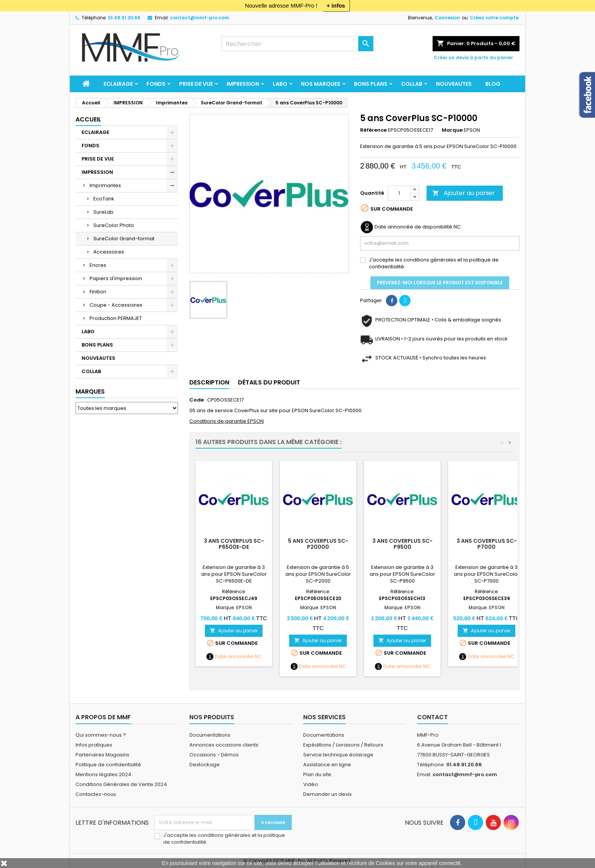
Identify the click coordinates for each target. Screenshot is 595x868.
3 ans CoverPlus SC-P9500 (402, 544)
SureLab (103, 212)
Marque (452, 130)
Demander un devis (327, 794)
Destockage (205, 765)
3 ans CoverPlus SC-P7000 (487, 544)
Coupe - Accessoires (116, 305)
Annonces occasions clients (224, 745)
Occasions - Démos (214, 755)
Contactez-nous (96, 794)
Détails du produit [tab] (269, 382)
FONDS (156, 84)
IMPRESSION (243, 84)
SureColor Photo (114, 225)
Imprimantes (105, 185)
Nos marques (321, 84)
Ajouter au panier (464, 193)
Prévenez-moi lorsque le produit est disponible (440, 283)
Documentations (210, 735)
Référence (373, 130)
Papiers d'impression (116, 278)
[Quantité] (399, 193)
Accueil (88, 119)
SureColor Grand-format (124, 239)
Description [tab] (209, 382)
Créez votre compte (494, 18)
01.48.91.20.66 (124, 18)
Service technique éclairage (338, 755)
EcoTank (104, 199)
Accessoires (109, 252)
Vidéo (311, 784)
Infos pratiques (94, 745)
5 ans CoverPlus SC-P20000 (318, 544)
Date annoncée (234, 657)
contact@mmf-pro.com (200, 18)
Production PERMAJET (116, 318)
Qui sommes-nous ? (101, 735)
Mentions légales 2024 (103, 774)
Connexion (447, 18)
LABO (280, 84)
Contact (432, 717)
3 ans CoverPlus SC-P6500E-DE (234, 544)
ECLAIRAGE (118, 84)
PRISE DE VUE (196, 84)
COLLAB (412, 84)
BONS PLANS (371, 84)
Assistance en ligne (327, 765)
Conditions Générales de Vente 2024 (121, 784)
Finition (98, 292)
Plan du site (317, 774)
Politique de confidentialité (108, 765)
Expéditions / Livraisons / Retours (343, 745)
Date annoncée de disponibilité (413, 227)
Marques (90, 391)
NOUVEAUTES (454, 84)
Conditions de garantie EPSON (227, 421)
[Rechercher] (297, 44)
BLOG (493, 84)
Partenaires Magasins (102, 755)
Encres (98, 265)
